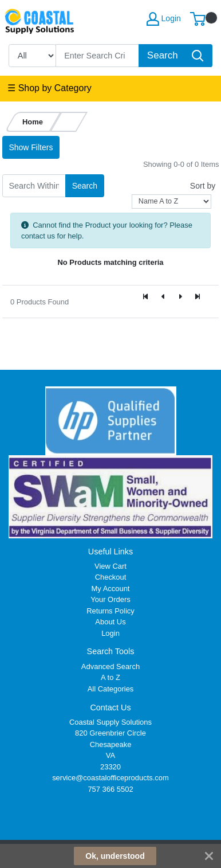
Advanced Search (110, 666)
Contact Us (110, 707)
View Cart (110, 566)
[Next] (180, 297)
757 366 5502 (110, 789)
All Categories (111, 689)
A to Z (110, 677)
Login (110, 633)
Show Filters (31, 147)
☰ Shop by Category (50, 88)
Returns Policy (110, 611)
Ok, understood (115, 856)
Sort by (203, 186)
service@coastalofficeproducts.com (110, 778)
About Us (110, 622)
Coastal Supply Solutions (110, 722)
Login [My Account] (164, 19)
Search (85, 186)
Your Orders (110, 599)
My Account (111, 589)
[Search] (98, 56)
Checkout (111, 577)
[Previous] (163, 297)
